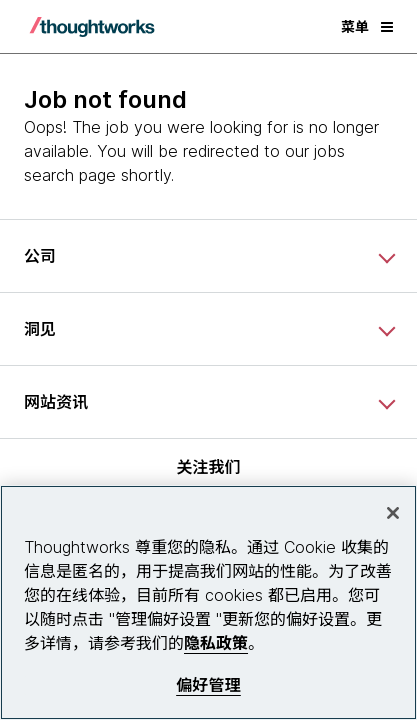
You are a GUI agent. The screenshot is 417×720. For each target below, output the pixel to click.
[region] (208, 602)
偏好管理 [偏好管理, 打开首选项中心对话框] (208, 685)
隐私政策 (216, 643)
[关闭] (393, 513)
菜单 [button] (367, 26)
